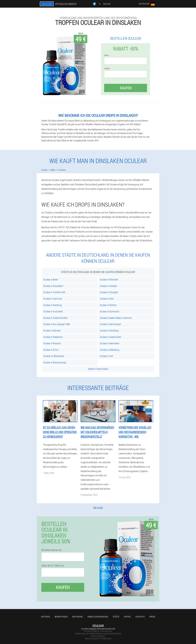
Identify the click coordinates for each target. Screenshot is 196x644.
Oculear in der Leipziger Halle (57, 324)
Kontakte (140, 617)
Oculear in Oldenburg (110, 350)
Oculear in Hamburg (53, 305)
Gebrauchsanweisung (98, 617)
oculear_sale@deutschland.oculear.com (98, 629)
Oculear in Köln (107, 299)
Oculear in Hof (106, 356)
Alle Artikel (98, 507)
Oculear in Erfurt (51, 350)
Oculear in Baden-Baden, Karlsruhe (116, 318)
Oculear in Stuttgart (109, 292)
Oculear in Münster (52, 330)
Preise (152, 617)
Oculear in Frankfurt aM (54, 292)
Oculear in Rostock (52, 343)
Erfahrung (77, 617)
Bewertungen (61, 617)
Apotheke (45, 617)
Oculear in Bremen (108, 305)
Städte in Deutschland (98, 369)
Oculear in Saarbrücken (111, 337)
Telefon (107, 69)
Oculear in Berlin (51, 279)
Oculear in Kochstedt (53, 311)
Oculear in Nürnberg (109, 330)
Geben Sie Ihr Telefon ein (53, 566)
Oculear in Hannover (53, 299)
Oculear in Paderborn (53, 337)
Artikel (127, 617)
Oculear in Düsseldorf (53, 286)
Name (106, 55)
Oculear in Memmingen (110, 324)
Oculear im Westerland (54, 356)
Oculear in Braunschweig (55, 362)
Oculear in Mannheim (110, 343)
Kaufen (126, 88)
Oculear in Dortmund (109, 311)
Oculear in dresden (108, 286)
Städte (116, 617)
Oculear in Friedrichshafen (56, 318)
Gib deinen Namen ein (51, 550)
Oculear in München (109, 279)
